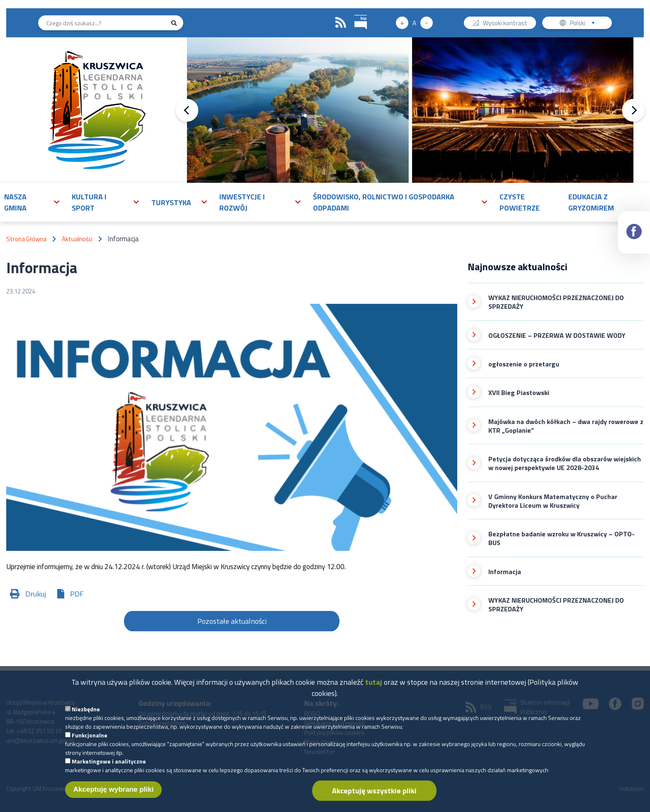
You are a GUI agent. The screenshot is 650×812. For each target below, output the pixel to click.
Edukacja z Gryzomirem (591, 202)
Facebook (634, 224)
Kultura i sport (89, 202)
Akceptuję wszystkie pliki (374, 796)
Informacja (505, 572)
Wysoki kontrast (505, 24)
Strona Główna (26, 239)
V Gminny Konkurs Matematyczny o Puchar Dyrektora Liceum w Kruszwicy (553, 501)
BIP (355, 14)
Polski (584, 24)
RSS (341, 23)
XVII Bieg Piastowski (519, 393)
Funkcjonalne (90, 741)
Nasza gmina (15, 202)
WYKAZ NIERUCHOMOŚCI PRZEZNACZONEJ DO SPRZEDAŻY (556, 302)
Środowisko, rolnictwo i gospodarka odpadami (384, 202)
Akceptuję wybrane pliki (114, 795)
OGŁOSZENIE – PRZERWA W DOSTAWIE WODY (557, 336)
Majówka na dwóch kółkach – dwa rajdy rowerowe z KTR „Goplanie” (566, 426)
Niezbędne (86, 715)
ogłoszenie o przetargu (524, 364)
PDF (77, 594)
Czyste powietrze (520, 202)
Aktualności (77, 239)
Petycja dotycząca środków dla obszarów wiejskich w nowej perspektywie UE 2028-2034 (565, 464)
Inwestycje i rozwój (242, 202)
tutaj (374, 688)
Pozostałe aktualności (232, 621)
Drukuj (36, 594)
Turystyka (171, 202)
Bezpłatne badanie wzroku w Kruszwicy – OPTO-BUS (561, 539)
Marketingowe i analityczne (109, 767)
